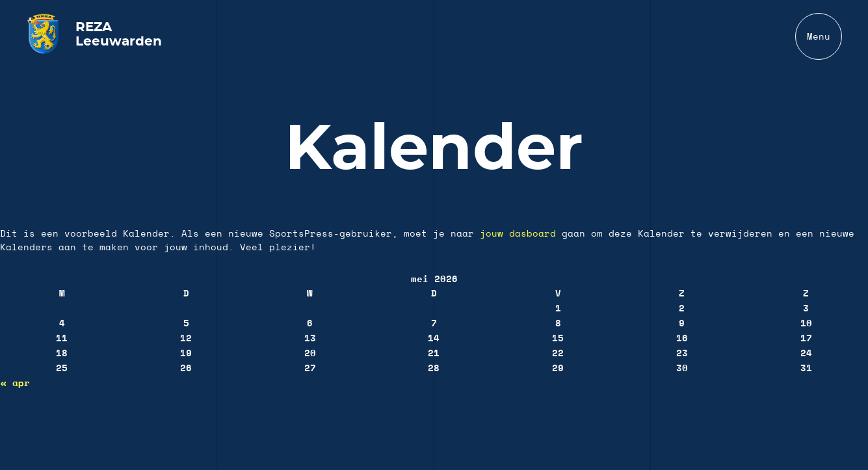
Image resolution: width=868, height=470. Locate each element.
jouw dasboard (518, 234)
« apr (15, 384)
